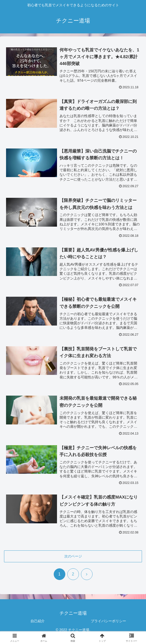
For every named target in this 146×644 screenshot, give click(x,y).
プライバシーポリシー (108, 621)
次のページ (73, 556)
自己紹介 (38, 621)
